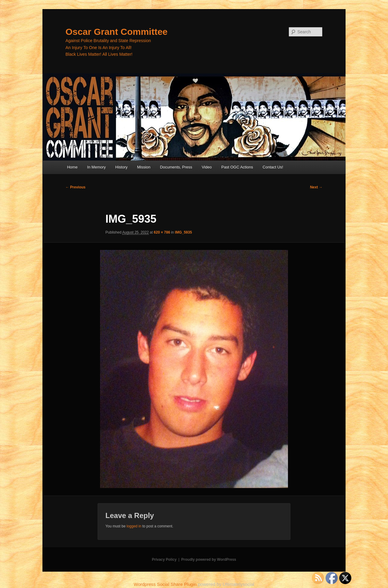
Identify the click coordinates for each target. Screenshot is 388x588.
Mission (144, 167)
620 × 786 (162, 232)
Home (72, 167)
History (121, 167)
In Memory (96, 167)
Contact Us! (273, 167)
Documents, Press (176, 167)
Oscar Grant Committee (117, 32)
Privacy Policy (164, 560)
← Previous (75, 187)
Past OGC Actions (237, 167)
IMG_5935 (183, 232)
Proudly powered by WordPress (209, 560)
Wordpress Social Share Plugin (166, 584)
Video (207, 167)
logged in (134, 526)
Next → (316, 187)
